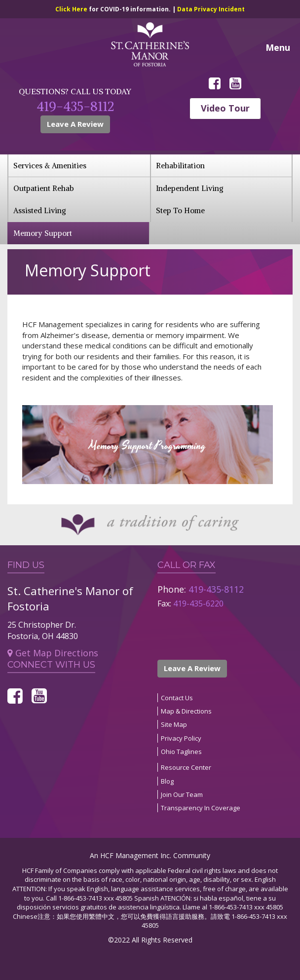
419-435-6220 (198, 603)
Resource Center (186, 767)
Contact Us (177, 698)
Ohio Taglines (181, 752)
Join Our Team (182, 794)
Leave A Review (75, 124)
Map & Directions (186, 711)
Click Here (72, 9)
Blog (167, 781)
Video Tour (225, 108)
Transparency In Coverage (201, 808)
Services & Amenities (50, 166)
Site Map (174, 724)
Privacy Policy (181, 738)
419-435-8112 (75, 106)
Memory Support (43, 233)
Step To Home (180, 210)
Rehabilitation (180, 166)
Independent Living (190, 188)
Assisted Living (40, 210)
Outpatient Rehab (44, 188)
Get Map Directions (53, 653)
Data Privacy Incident (211, 9)
